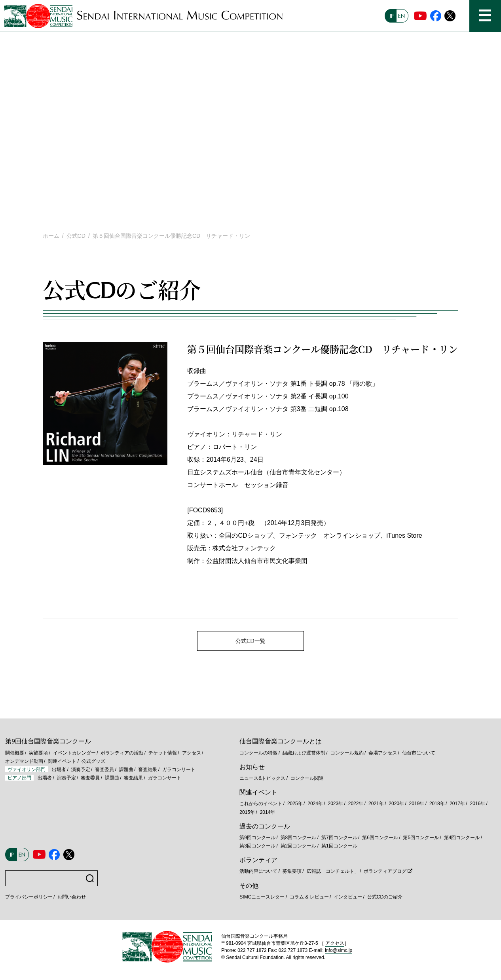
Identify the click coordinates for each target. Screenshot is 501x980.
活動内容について (258, 871)
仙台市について (419, 753)
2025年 (295, 804)
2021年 (376, 804)
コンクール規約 (347, 753)
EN (401, 16)
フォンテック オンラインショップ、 (333, 535)
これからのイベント (261, 804)
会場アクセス (383, 753)
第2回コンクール (299, 846)
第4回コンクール (462, 838)
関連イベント (62, 761)
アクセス (192, 753)
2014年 (268, 812)
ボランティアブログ (385, 871)
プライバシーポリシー (29, 897)
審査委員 (104, 770)
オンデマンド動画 (24, 761)
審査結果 (148, 770)
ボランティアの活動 (122, 753)
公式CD (76, 236)
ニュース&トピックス (262, 778)
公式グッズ (93, 761)
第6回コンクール (380, 838)
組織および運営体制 (304, 753)
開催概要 (15, 753)
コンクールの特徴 (258, 753)
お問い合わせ (72, 897)
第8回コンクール (299, 838)
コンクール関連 (307, 778)
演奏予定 (81, 770)
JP (392, 16)
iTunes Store (404, 535)
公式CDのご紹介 (385, 897)
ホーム (51, 236)
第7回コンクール (339, 838)
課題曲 (126, 770)
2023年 (335, 804)
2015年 (247, 812)
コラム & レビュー (309, 897)
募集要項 (292, 871)
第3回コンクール (257, 846)
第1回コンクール (339, 846)
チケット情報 (163, 753)
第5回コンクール (421, 838)
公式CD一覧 (250, 641)
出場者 (59, 770)
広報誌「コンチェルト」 (333, 871)
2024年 (315, 804)
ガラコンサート (179, 770)
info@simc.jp (339, 950)
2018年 (437, 804)
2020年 (396, 804)
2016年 (477, 804)
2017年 (457, 804)
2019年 (417, 804)
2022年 (356, 804)
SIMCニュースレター (262, 897)
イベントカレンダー (74, 753)
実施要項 (38, 753)
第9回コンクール (257, 838)
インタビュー (348, 897)
